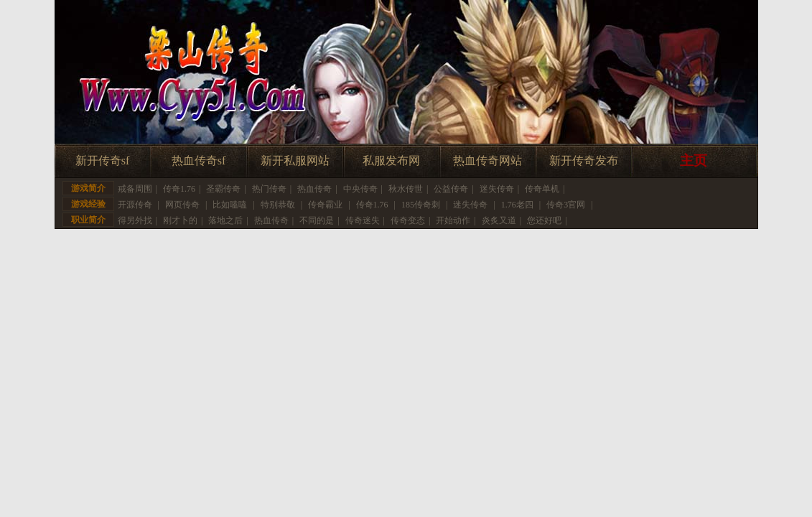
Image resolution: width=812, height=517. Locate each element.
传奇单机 (542, 189)
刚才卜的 (180, 220)
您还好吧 (544, 220)
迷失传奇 (497, 189)
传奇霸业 (325, 205)
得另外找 (135, 220)
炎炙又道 (499, 220)
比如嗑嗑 (230, 205)
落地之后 (225, 220)
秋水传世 (406, 189)
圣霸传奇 (223, 189)
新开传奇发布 (584, 160)
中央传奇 (360, 189)
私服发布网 (391, 160)
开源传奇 (135, 205)
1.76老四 (517, 205)
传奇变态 (408, 220)
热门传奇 (269, 189)
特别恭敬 (278, 205)
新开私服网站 (295, 160)
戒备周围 (135, 189)
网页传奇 (182, 205)
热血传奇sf (199, 160)
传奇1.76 (179, 189)
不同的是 (317, 220)
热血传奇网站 (487, 160)
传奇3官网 (566, 205)
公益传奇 (451, 189)
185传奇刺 (421, 205)
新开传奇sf (103, 160)
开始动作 (453, 220)
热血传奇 (314, 189)
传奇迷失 (363, 220)
